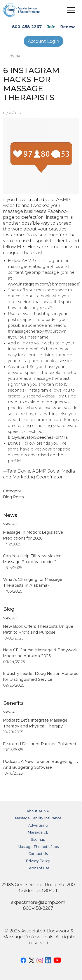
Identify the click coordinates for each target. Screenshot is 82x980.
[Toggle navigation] (71, 10)
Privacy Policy (38, 861)
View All (10, 524)
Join (51, 27)
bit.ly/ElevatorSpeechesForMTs (38, 437)
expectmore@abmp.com (38, 902)
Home (15, 56)
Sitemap (38, 840)
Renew (68, 27)
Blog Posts (13, 497)
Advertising (38, 825)
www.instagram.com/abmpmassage (44, 284)
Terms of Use (38, 868)
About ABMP (38, 811)
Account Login (44, 41)
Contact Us (38, 854)
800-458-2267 (27, 27)
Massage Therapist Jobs (38, 847)
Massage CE (38, 832)
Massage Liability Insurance (38, 818)
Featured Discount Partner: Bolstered (40, 744)
